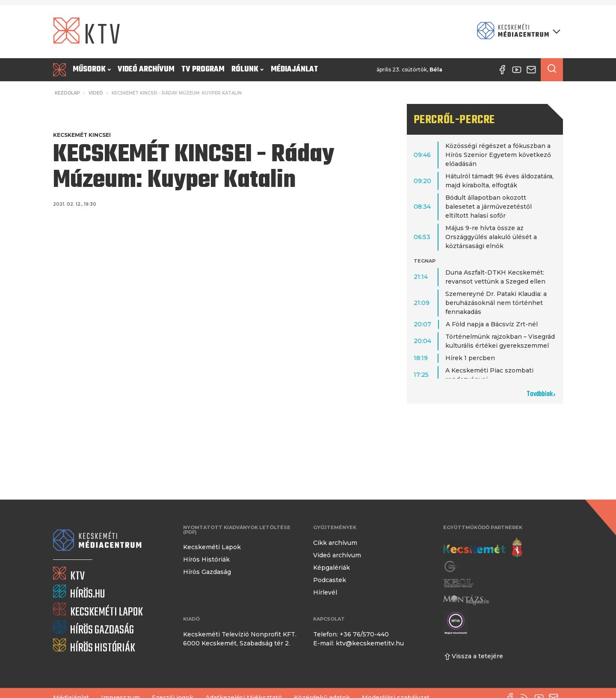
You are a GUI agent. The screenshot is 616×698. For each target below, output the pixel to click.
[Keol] (458, 583)
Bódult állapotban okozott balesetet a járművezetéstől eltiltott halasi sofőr (489, 207)
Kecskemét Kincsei (82, 135)
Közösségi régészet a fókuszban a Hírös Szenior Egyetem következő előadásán (498, 155)
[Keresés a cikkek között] (552, 70)
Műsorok (92, 70)
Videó (96, 93)
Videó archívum (146, 70)
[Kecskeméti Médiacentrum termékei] (517, 31)
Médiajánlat (295, 70)
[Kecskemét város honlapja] (483, 548)
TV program (203, 70)
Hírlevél (325, 592)
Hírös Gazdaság (207, 572)
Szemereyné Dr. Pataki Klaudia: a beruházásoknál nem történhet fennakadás (496, 303)
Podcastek (330, 580)
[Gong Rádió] (455, 566)
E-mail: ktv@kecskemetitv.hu (358, 643)
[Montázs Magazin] (466, 600)
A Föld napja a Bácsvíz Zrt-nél (492, 324)
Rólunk (247, 70)
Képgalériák (332, 568)
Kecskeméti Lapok (212, 547)
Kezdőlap (67, 93)
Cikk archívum (335, 543)
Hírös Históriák (206, 559)
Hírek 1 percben (470, 358)
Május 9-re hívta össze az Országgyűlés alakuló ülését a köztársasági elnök (491, 237)
